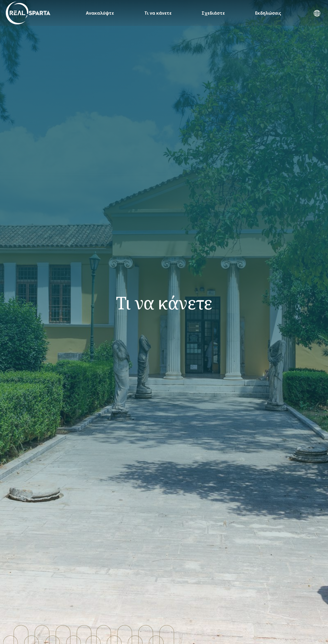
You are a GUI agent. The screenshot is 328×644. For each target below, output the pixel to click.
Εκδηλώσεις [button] (268, 13)
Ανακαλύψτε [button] (100, 13)
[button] (317, 14)
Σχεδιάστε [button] (213, 13)
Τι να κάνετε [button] (158, 13)
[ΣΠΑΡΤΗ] (28, 13)
